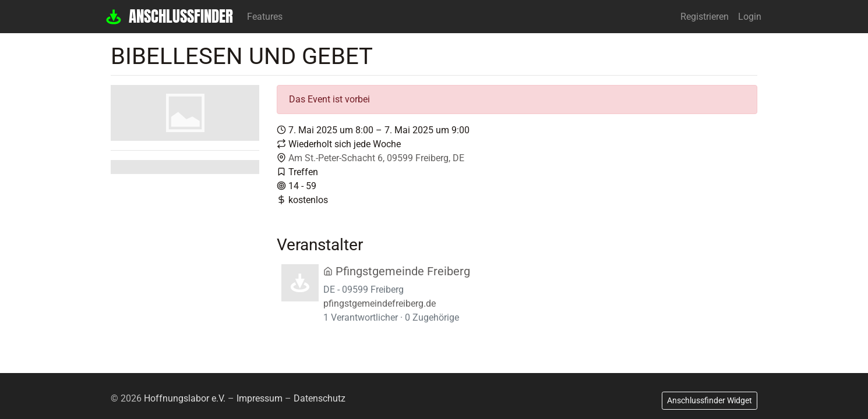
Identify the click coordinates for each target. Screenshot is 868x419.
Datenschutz (320, 398)
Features (265, 17)
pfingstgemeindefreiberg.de (380, 303)
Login (750, 17)
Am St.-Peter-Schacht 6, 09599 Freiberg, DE (376, 158)
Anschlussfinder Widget (710, 400)
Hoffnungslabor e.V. (185, 398)
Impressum (260, 398)
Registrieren (705, 17)
